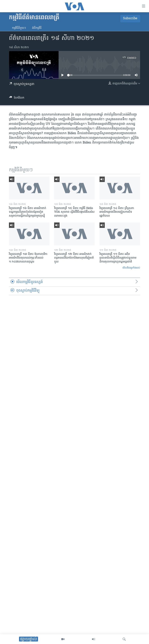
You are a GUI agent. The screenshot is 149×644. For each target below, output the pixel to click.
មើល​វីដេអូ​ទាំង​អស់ (131, 268)
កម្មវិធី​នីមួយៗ (19, 28)
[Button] (17, 98)
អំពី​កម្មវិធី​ (37, 28)
